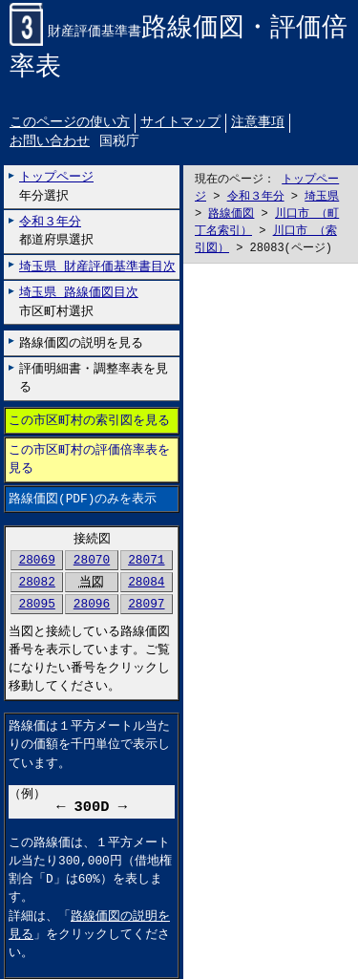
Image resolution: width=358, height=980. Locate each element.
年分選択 (56, 187)
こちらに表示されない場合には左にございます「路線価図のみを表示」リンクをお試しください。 (271, 622)
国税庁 (119, 143)
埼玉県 (322, 197)
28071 (146, 560)
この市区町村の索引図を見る (89, 421)
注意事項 (258, 123)
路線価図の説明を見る (81, 343)
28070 (92, 560)
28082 (36, 583)
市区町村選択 (79, 302)
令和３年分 (256, 197)
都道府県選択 (56, 232)
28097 (146, 605)
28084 (146, 583)
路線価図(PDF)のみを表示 (83, 499)
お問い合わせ (50, 143)
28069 (36, 560)
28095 (36, 605)
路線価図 (231, 214)
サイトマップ (180, 123)
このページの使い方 (70, 123)
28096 (92, 605)
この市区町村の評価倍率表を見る (89, 460)
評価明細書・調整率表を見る (94, 379)
